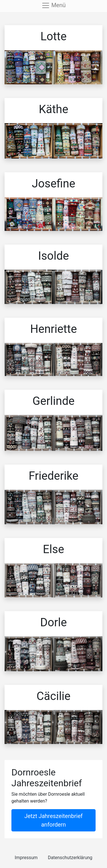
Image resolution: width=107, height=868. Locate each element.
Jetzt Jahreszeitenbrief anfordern (54, 820)
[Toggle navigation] (53, 5)
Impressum (26, 858)
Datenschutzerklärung (70, 858)
